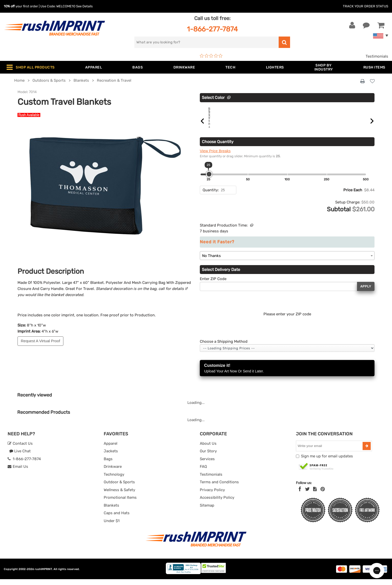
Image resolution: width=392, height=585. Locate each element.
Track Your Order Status (366, 6)
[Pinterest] (323, 495)
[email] (330, 452)
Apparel (111, 449)
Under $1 (112, 527)
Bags (108, 465)
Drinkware (113, 472)
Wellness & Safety (119, 496)
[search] (207, 42)
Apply (366, 292)
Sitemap (207, 511)
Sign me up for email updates (327, 462)
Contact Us (20, 449)
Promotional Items (120, 503)
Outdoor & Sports (119, 488)
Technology (114, 480)
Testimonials (377, 56)
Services (207, 465)
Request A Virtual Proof (40, 341)
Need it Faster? (217, 248)
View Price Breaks (215, 157)
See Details (84, 6)
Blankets (111, 511)
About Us (208, 449)
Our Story (208, 457)
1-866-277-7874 (212, 29)
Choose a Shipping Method (224, 347)
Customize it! (287, 374)
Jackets (111, 457)
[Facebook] (300, 495)
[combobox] (287, 261)
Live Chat (20, 457)
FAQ (203, 472)
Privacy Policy (212, 496)
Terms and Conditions (219, 488)
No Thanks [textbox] (211, 262)
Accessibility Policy (217, 503)
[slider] (209, 180)
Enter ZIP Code (213, 285)
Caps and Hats (117, 519)
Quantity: (211, 196)
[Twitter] (307, 495)
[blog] (315, 495)
